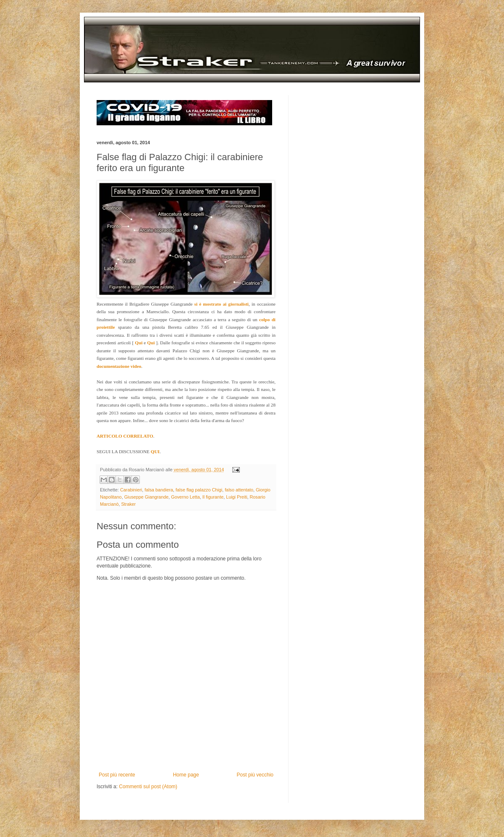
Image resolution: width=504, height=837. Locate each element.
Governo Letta (185, 497)
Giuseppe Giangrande (147, 497)
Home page (186, 775)
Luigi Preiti (236, 497)
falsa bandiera (159, 490)
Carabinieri (131, 490)
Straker (128, 504)
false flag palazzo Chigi (199, 490)
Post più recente (117, 775)
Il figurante (213, 497)
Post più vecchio (255, 775)
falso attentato (239, 490)
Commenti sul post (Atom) (148, 787)
